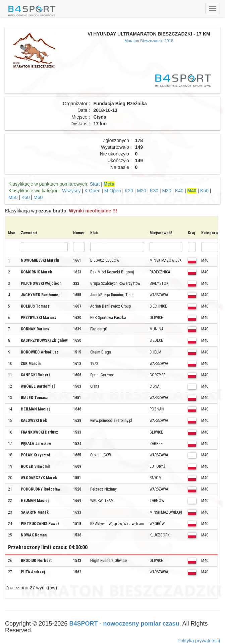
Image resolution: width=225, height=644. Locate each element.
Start (95, 184)
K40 (179, 191)
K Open (92, 191)
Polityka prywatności (199, 641)
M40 (192, 191)
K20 (129, 191)
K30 (154, 191)
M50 (13, 197)
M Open (113, 191)
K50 (204, 191)
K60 (26, 197)
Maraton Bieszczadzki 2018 (149, 41)
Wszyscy (71, 191)
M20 (141, 191)
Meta (109, 184)
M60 (38, 197)
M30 (166, 191)
